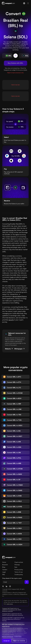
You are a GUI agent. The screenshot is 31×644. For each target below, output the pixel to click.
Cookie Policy (18, 636)
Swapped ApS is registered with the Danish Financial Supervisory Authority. (13, 614)
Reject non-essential (19, 641)
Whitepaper (20, 349)
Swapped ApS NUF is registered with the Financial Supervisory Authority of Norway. (13, 619)
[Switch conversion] (16, 56)
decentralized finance (20, 296)
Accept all (6, 641)
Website (9, 349)
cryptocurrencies (8, 230)
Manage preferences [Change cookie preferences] (8, 636)
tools (12, 277)
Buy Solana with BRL (15, 63)
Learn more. (10, 604)
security (11, 320)
